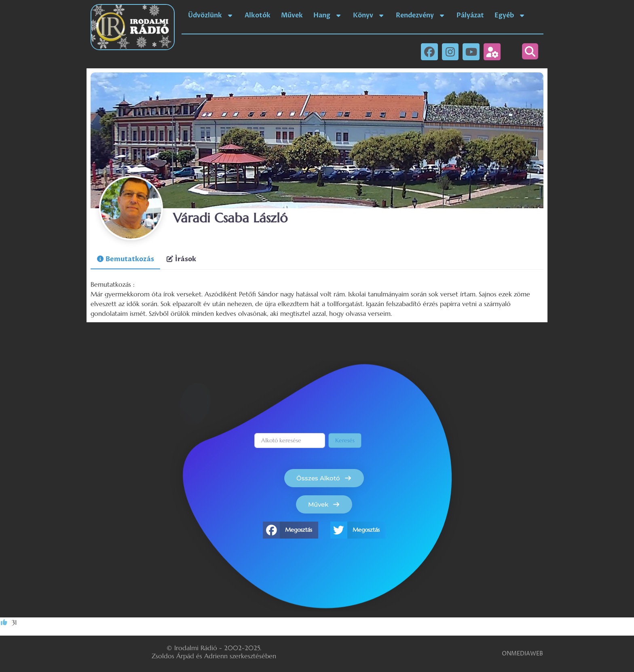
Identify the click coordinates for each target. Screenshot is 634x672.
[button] (530, 51)
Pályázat (470, 15)
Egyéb (510, 15)
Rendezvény (421, 15)
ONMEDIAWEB (522, 654)
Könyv (369, 15)
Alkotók (258, 15)
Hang (328, 15)
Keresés (345, 440)
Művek (292, 15)
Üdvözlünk (211, 15)
